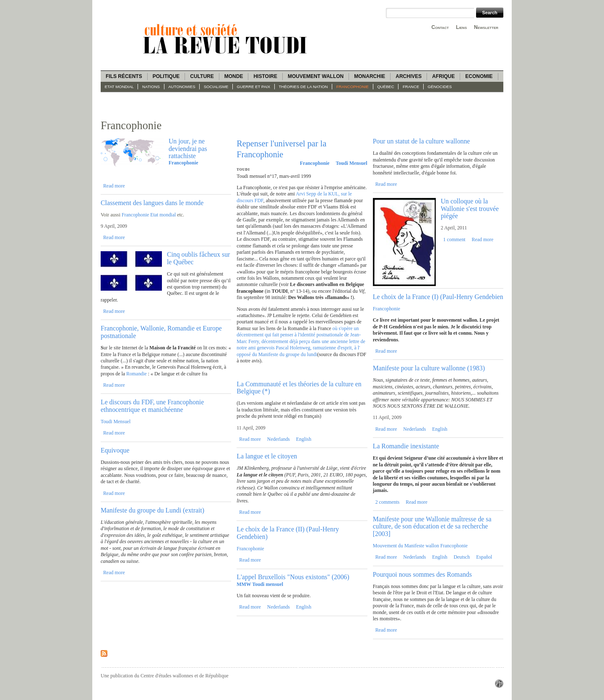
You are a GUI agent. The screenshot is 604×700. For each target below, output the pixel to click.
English (304, 439)
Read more (114, 186)
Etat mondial (119, 87)
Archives (409, 76)
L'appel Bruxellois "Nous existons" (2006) (293, 577)
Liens (461, 27)
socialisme (216, 87)
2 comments (388, 502)
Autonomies (182, 87)
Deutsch (462, 557)
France (411, 87)
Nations (151, 87)
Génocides (440, 87)
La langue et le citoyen (267, 456)
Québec (386, 87)
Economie (479, 76)
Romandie (137, 374)
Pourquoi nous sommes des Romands (422, 574)
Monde (234, 76)
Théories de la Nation (303, 87)
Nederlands (279, 439)
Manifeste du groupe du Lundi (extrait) (152, 510)
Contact (440, 27)
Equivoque (115, 450)
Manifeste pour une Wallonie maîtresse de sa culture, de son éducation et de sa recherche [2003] (432, 526)
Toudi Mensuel (116, 422)
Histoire (265, 76)
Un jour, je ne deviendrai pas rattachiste (188, 148)
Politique (166, 76)
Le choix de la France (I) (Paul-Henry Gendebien (438, 297)
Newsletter (486, 27)
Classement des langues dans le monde (152, 203)
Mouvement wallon (316, 76)
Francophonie (353, 87)
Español (484, 557)
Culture (202, 76)
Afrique (443, 76)
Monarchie (370, 76)
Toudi (243, 170)
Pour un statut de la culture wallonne (422, 141)
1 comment (454, 239)
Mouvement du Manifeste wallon (406, 546)
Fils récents (124, 76)
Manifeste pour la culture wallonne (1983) (429, 368)
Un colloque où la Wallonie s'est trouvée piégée (470, 208)
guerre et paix (254, 87)
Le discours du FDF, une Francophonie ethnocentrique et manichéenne (152, 406)
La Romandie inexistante (406, 446)
